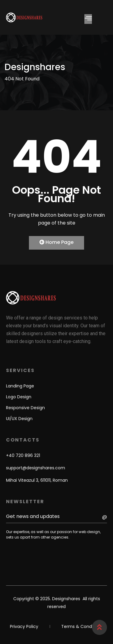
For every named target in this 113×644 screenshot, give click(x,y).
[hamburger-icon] (88, 19)
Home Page (56, 242)
